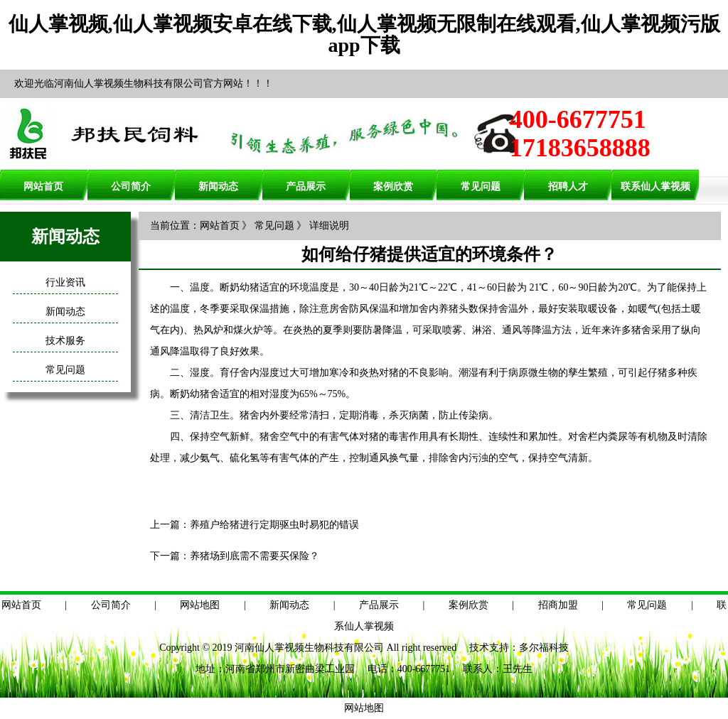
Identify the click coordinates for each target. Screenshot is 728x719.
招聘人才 (568, 186)
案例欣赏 (393, 186)
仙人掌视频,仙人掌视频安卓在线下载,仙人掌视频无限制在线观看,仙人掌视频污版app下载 (364, 34)
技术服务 (65, 341)
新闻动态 (218, 186)
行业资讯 (65, 282)
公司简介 (131, 186)
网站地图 (200, 605)
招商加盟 (558, 605)
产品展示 (306, 186)
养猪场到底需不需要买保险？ (255, 556)
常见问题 (481, 186)
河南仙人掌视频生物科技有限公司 (309, 648)
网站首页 (43, 186)
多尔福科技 (544, 648)
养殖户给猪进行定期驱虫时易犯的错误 (274, 525)
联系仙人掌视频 (655, 186)
